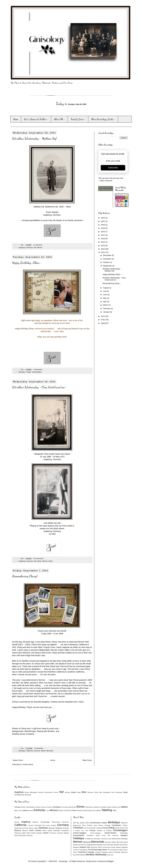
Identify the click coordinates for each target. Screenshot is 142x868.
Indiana (36, 828)
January (106, 312)
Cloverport (57, 807)
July (105, 291)
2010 (103, 320)
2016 (103, 239)
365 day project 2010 (81, 823)
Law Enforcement (114, 839)
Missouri (54, 810)
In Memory (89, 839)
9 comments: (39, 748)
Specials (125, 847)
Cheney (43, 807)
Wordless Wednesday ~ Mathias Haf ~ (35, 138)
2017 (103, 235)
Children (125, 825)
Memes (40, 247)
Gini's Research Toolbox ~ (36, 119)
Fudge (29, 372)
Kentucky (40, 810)
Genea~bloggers (80, 833)
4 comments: (38, 245)
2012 (103, 252)
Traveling (60, 833)
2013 (103, 249)
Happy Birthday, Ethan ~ (27, 263)
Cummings (65, 807)
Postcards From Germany (112, 792)
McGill (43, 751)
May (105, 298)
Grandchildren (37, 372)
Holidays (79, 838)
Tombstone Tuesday (86, 852)
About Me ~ (60, 119)
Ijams (16, 810)
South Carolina (37, 833)
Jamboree (104, 839)
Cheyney (49, 807)
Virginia (66, 833)
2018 (103, 232)
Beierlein (41, 792)
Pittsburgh (80, 811)
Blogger (111, 861)
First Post (85, 831)
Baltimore (36, 822)
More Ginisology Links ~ (103, 119)
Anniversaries (95, 823)
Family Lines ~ (78, 119)
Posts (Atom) (28, 764)
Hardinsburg (18, 828)
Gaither (109, 807)
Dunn (74, 807)
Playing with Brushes (46, 731)
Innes (20, 811)
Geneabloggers (120, 830)
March (106, 305)
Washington (22, 835)
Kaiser (39, 561)
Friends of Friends (100, 807)
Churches (86, 828)
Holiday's (124, 835)
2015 (103, 242)
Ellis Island (46, 825)
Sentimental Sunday (109, 847)
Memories (108, 842)
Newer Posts (18, 760)
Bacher (27, 792)
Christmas (78, 828)
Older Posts (87, 760)
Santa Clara (26, 833)
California (30, 751)
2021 (103, 221)
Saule (51, 561)
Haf (35, 247)
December (107, 255)
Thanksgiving (83, 850)
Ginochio (37, 751)
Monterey (91, 792)
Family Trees (119, 828)
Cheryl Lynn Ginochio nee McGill (52, 631)
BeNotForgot (30, 731)
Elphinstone (89, 807)
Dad (70, 807)
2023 (103, 218)
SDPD (100, 847)
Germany (30, 247)
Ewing (111, 828)
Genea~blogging (95, 833)
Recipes (76, 847)
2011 (103, 316)
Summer (76, 850)
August (106, 288)
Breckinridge (45, 822)
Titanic (75, 852)
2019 (103, 228)
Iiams (119, 807)
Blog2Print (124, 823)
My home (120, 842)
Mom (84, 792)
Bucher (56, 792)
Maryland (52, 828)
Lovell (48, 811)
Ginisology (124, 833)
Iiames (114, 807)
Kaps (79, 792)
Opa (100, 792)
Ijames (125, 807)
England (54, 825)
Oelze (61, 810)
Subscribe (113, 168)
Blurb (84, 825)
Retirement (94, 847)
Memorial (50, 751)
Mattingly (59, 828)
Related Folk (85, 847)
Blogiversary (77, 825)
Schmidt (28, 795)
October (106, 262)
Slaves (99, 810)
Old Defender (68, 811)
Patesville (57, 830)
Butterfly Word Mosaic (95, 825)
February (107, 308)
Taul (114, 810)
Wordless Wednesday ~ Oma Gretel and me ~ (40, 387)
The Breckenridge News (97, 850)
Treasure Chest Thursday (111, 852)
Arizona (17, 822)
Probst (85, 810)
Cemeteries (116, 825)
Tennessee (53, 833)
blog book (110, 855)
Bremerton (66, 822)
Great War (106, 835)
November (107, 259)
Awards (104, 823)
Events (105, 828)
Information (97, 839)
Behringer (33, 792)
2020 (103, 225)
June (105, 295)
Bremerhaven (49, 792)
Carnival (107, 825)
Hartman (68, 792)
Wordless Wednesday (96, 855)
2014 (103, 245)
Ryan (90, 810)
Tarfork (46, 833)
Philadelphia (65, 831)
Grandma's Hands (93, 835)
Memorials (98, 842)
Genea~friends (110, 833)
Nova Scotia (47, 830)
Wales (16, 835)
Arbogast (18, 807)
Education (93, 828)
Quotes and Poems (121, 845)
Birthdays (22, 372)
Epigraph (99, 828)
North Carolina (35, 830)
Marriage (124, 839)
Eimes (81, 807)
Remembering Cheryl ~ (26, 576)
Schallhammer (20, 795)
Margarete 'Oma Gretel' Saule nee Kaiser (52, 454)
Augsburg (22, 247)
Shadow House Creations (23, 734)
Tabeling (107, 810)
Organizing (91, 845)
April (105, 302)
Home (16, 119)
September (108, 266)
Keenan (31, 811)
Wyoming (29, 835)
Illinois (31, 828)
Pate (74, 810)
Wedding (83, 855)
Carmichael (30, 807)
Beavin (24, 807)
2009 (103, 323)
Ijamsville (26, 828)
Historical (115, 835)
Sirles (94, 811)
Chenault (38, 807)
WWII (78, 855)
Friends (92, 830)
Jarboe (25, 810)
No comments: (39, 558)
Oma (96, 792)
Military (114, 842)
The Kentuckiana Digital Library (118, 850)
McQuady (66, 828)
